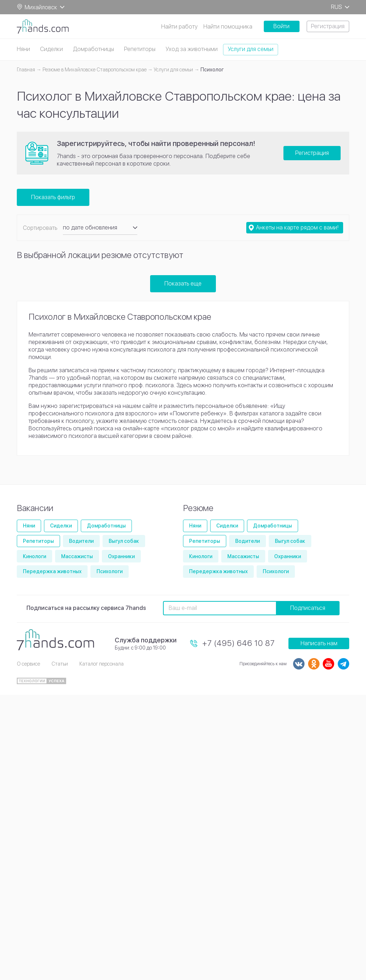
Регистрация (328, 26)
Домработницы (93, 49)
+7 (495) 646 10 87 (239, 643)
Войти (281, 26)
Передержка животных (52, 571)
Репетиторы (140, 49)
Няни (23, 49)
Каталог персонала (102, 664)
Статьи (60, 664)
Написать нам (319, 643)
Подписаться (308, 608)
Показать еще (183, 284)
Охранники (121, 556)
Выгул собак (124, 541)
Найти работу (179, 27)
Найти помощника (228, 27)
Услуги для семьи (251, 49)
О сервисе (28, 664)
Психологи (110, 571)
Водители (81, 541)
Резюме (198, 508)
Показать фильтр (53, 197)
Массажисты (77, 556)
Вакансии (35, 508)
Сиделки (51, 49)
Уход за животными (192, 49)
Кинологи (34, 556)
